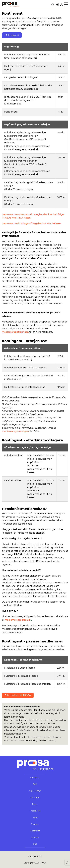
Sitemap (35, 837)
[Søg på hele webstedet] (53, 4)
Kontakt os (35, 778)
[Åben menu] (66, 4)
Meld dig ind (12, 35)
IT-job (35, 818)
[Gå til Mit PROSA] (57, 4)
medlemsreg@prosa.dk (18, 620)
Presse (35, 804)
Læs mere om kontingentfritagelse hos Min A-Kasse (31, 223)
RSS (35, 844)
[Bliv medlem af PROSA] (62, 4)
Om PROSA (35, 798)
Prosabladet (35, 811)
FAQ (35, 784)
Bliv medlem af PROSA (18, 695)
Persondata (35, 831)
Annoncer (35, 824)
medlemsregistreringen (15, 332)
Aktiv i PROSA (35, 791)
